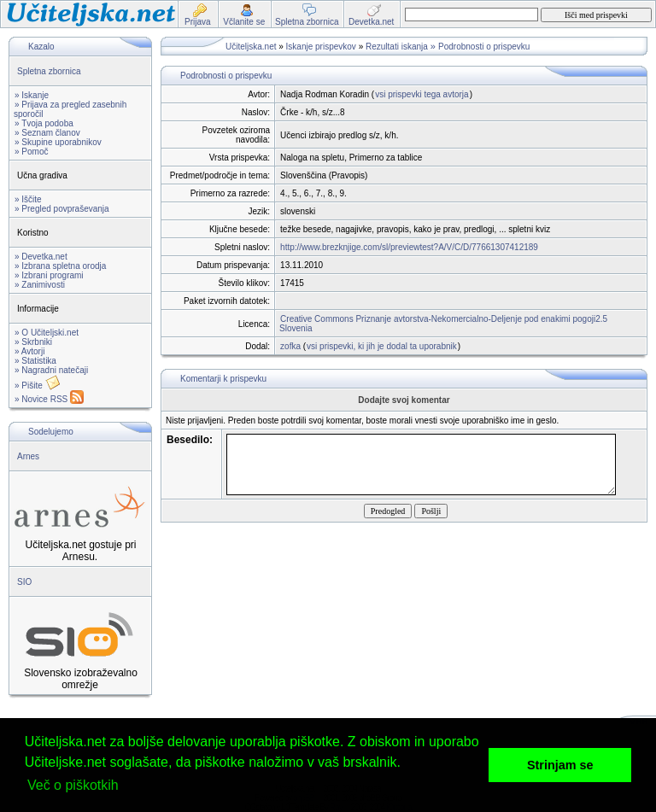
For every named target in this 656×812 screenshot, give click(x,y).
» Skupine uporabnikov (58, 142)
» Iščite (28, 199)
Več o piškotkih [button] (73, 785)
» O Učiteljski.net (47, 333)
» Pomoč (31, 152)
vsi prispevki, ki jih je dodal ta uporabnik (382, 346)
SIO (24, 582)
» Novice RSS (49, 399)
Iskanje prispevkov (321, 47)
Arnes (28, 456)
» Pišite (38, 386)
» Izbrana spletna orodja (60, 266)
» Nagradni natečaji (51, 370)
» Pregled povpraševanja (62, 209)
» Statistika (35, 361)
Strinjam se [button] (560, 765)
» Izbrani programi (49, 275)
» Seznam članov (47, 133)
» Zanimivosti (40, 285)
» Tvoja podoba (44, 123)
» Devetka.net (41, 257)
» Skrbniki (33, 342)
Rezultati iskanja (397, 47)
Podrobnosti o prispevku (484, 47)
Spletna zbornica (49, 71)
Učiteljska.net (251, 47)
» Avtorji (29, 351)
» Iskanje (32, 95)
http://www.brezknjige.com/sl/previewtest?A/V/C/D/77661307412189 (409, 247)
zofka (290, 346)
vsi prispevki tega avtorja (422, 94)
